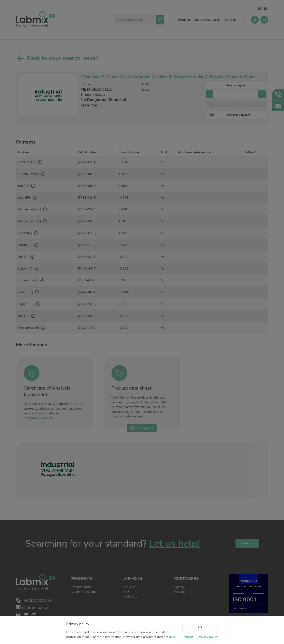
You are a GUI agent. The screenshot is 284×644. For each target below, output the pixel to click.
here (172, 637)
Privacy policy (208, 637)
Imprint (188, 637)
